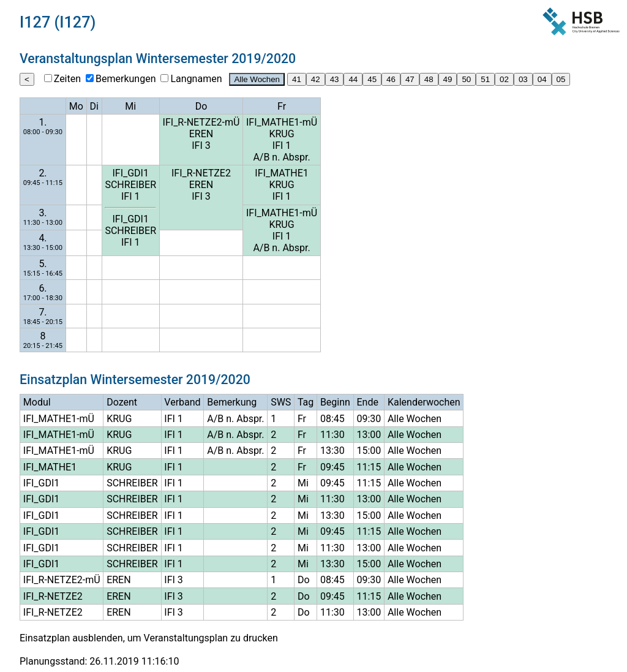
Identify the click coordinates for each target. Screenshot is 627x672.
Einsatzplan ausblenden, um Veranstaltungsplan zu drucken (149, 638)
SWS (281, 402)
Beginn (335, 402)
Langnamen (196, 79)
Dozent (122, 402)
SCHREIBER (130, 185)
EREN (201, 134)
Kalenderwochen (424, 402)
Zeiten (67, 79)
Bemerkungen (126, 79)
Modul (37, 402)
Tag (306, 402)
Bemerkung (232, 402)
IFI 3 (201, 145)
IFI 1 (282, 145)
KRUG (281, 134)
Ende (367, 402)
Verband (182, 402)
